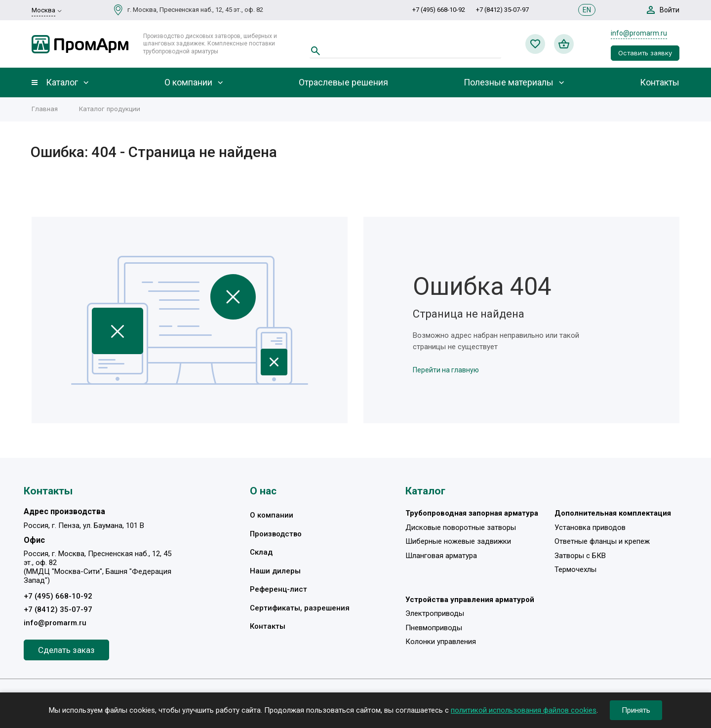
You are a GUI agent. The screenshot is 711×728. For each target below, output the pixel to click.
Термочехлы (575, 569)
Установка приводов (590, 527)
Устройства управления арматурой (470, 600)
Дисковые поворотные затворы (461, 527)
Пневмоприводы (434, 628)
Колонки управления (441, 642)
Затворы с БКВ (580, 556)
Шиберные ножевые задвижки (458, 541)
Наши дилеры (275, 571)
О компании (188, 82)
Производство (276, 534)
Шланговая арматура (441, 556)
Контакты (660, 82)
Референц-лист (278, 589)
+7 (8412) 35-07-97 (502, 10)
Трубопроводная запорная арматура (472, 513)
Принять (636, 710)
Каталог (62, 82)
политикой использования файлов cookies (524, 710)
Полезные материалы (509, 82)
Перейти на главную (446, 370)
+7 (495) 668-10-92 (439, 10)
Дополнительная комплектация (613, 513)
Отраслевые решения (343, 82)
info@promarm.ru (639, 33)
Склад (261, 552)
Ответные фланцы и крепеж (602, 541)
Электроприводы (435, 613)
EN (587, 10)
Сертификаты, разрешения (300, 608)
